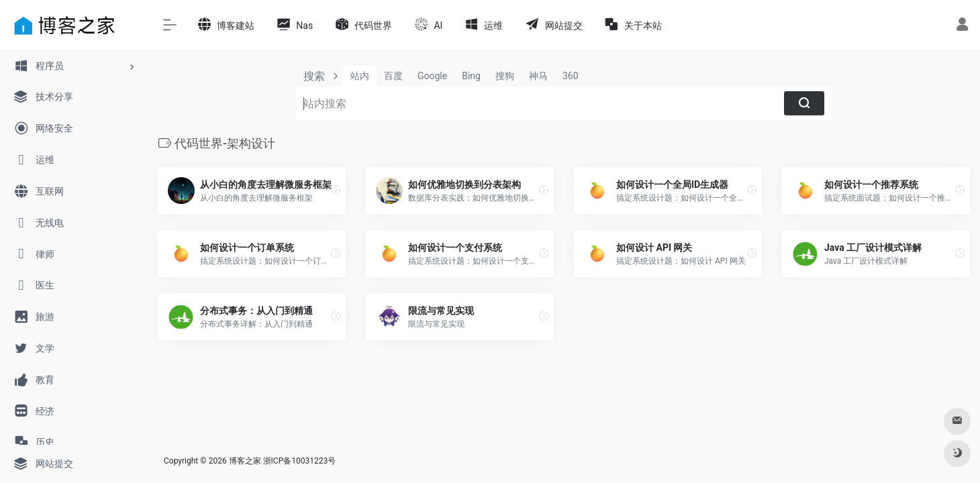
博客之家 (245, 461)
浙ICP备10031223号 (300, 461)
